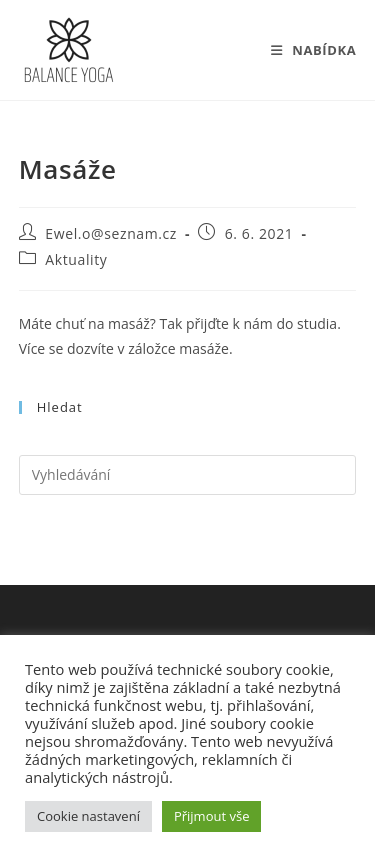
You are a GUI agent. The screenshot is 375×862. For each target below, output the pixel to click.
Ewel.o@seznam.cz (111, 233)
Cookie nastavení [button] (88, 816)
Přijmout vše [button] (212, 816)
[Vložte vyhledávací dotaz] (188, 475)
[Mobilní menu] (314, 50)
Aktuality (76, 259)
